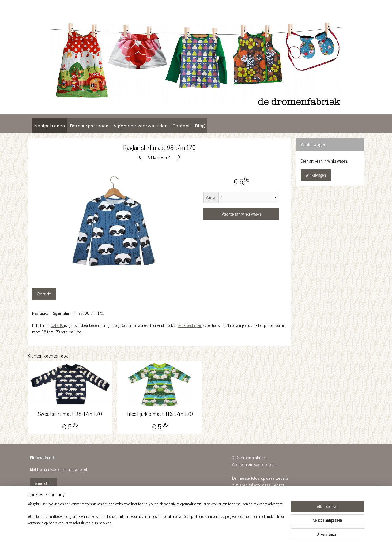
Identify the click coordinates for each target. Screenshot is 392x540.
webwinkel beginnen (209, 529)
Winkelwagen (316, 175)
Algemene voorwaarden (140, 126)
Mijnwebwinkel (250, 529)
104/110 (57, 325)
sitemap (183, 529)
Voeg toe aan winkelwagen (241, 214)
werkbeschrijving (191, 325)
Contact (181, 126)
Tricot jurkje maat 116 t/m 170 (159, 414)
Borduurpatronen (89, 126)
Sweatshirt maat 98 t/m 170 (70, 414)
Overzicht (44, 294)
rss (192, 529)
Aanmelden (44, 483)
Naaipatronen (49, 126)
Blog (200, 126)
